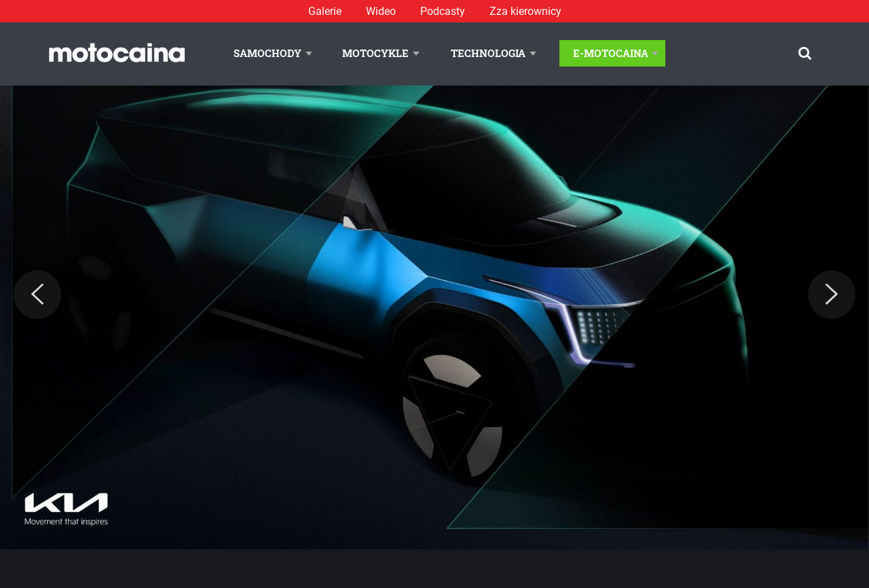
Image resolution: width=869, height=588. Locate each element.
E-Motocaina (611, 53)
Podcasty (443, 11)
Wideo (381, 11)
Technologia (488, 53)
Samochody (267, 53)
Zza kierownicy (525, 11)
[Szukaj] (805, 53)
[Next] (832, 295)
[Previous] (37, 295)
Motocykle (375, 53)
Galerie (325, 11)
